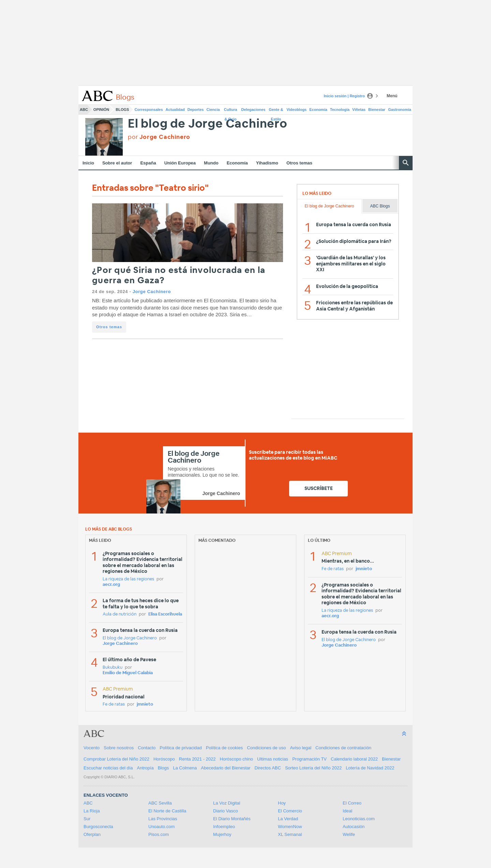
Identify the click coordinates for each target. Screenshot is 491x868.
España (148, 163)
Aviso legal (301, 748)
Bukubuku (113, 668)
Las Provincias (163, 819)
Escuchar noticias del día (108, 768)
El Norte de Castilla (167, 811)
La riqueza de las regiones (128, 579)
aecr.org (111, 585)
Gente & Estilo (276, 111)
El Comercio (290, 811)
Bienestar (377, 110)
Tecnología (340, 110)
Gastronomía (400, 110)
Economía (318, 110)
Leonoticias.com (359, 819)
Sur (87, 819)
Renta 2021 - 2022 (197, 759)
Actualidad (175, 110)
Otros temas (299, 163)
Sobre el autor (117, 163)
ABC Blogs (380, 206)
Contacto (147, 748)
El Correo (352, 803)
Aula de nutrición (120, 614)
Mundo (211, 163)
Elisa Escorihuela (165, 614)
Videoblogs (296, 110)
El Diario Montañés (232, 819)
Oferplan (92, 834)
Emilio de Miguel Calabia (128, 673)
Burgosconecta (98, 827)
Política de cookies (224, 748)
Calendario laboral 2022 (354, 759)
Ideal (347, 811)
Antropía (145, 768)
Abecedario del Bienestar (226, 768)
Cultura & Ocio (231, 111)
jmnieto (145, 704)
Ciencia (213, 110)
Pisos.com (159, 834)
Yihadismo (267, 163)
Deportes (196, 110)
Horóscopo (164, 759)
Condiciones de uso (266, 748)
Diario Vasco (226, 811)
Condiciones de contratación (343, 748)
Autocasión (354, 827)
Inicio (88, 163)
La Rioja (92, 811)
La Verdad (288, 819)
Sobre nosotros (119, 748)
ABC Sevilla (160, 803)
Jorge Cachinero (152, 292)
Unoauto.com (161, 827)
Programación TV (309, 759)
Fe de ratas (114, 704)
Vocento (92, 748)
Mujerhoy (222, 834)
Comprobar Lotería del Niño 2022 (116, 759)
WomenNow (290, 827)
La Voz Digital (227, 803)
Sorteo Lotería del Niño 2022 (313, 768)
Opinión (101, 110)
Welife (349, 834)
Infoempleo (224, 827)
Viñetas (359, 110)
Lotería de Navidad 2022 (370, 768)
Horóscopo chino (237, 759)
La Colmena (185, 768)
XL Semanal (290, 834)
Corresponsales (148, 110)
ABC (84, 110)
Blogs (122, 110)
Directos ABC (268, 768)
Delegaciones (254, 110)
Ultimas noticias (273, 759)
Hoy (282, 803)
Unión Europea (180, 163)
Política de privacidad (181, 748)
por (159, 137)
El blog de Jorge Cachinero (208, 124)
